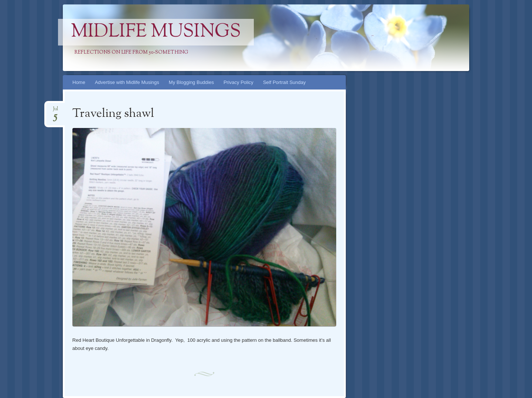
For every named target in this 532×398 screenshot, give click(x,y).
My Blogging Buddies (191, 82)
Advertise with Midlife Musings (127, 82)
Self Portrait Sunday (284, 82)
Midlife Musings (156, 32)
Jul (55, 111)
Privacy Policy (238, 82)
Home (79, 82)
